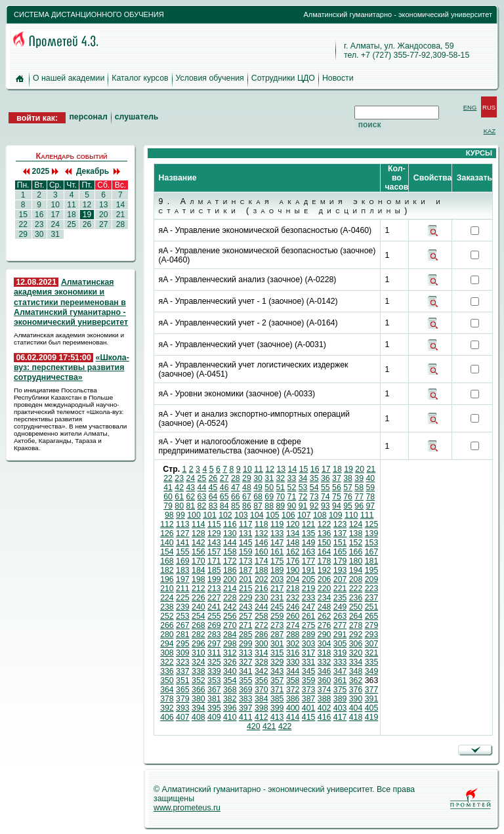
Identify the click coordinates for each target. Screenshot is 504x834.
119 (277, 524)
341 (246, 671)
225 (183, 598)
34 (303, 478)
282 (199, 635)
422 (285, 726)
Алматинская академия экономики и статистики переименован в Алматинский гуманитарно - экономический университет (71, 302)
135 (309, 533)
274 (293, 625)
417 (340, 717)
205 (309, 579)
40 (370, 478)
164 (325, 552)
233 (309, 598)
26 (87, 224)
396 (230, 708)
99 (180, 515)
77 (359, 497)
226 (199, 598)
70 (280, 497)
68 (258, 497)
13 (104, 205)
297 (214, 644)
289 (309, 635)
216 (262, 589)
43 (190, 488)
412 (262, 717)
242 (230, 607)
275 (309, 625)
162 (293, 552)
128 (199, 533)
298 (230, 644)
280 (167, 635)
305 (340, 644)
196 (167, 579)
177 (309, 561)
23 (39, 224)
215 (246, 589)
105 (273, 515)
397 (246, 708)
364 (167, 690)
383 (246, 699)
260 (293, 616)
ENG (470, 107)
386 (293, 699)
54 (314, 488)
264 (356, 616)
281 (183, 635)
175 (277, 561)
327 (246, 662)
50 (269, 488)
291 (340, 635)
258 (262, 616)
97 (370, 506)
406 (167, 717)
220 (325, 589)
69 (269, 497)
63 (202, 497)
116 (230, 524)
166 (356, 552)
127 (183, 533)
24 (55, 224)
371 (277, 690)
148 (293, 543)
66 (236, 497)
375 (340, 690)
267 (183, 625)
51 (280, 488)
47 (236, 488)
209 (372, 579)
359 (309, 680)
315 (277, 653)
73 (314, 497)
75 (337, 497)
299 (246, 644)
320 (356, 653)
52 (292, 488)
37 (337, 478)
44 (202, 488)
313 (246, 653)
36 (325, 478)
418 (356, 717)
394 (199, 708)
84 (224, 506)
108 (320, 515)
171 (214, 561)
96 (359, 506)
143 (214, 543)
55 (325, 488)
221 (340, 589)
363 (372, 680)
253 (183, 616)
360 (325, 680)
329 (277, 662)
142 (199, 543)
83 (213, 506)
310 (199, 653)
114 (199, 524)
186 (230, 570)
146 (262, 543)
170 (199, 561)
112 (167, 524)
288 (293, 635)
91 (303, 506)
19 (87, 215)
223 (372, 589)
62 (190, 497)
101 (210, 515)
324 (199, 662)
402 (325, 708)
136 (325, 533)
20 (104, 215)
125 (372, 524)
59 (370, 488)
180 (356, 561)
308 (167, 653)
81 (190, 506)
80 (179, 506)
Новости (338, 78)
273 (277, 625)
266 (167, 625)
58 (359, 488)
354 (230, 680)
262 (325, 616)
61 (179, 497)
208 (356, 579)
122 (325, 524)
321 (372, 653)
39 (359, 478)
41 (168, 488)
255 (214, 616)
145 (246, 543)
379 (183, 699)
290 (325, 635)
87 (258, 506)
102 (225, 515)
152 (356, 543)
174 (262, 561)
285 (246, 635)
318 (325, 653)
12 (87, 205)
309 (183, 653)
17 (55, 215)
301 (277, 644)
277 (340, 625)
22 (23, 224)
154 (167, 552)
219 (309, 589)
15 (23, 215)
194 (356, 570)
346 (325, 671)
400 (293, 708)
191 (309, 570)
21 (120, 215)
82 (202, 506)
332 (325, 662)
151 (340, 543)
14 (120, 205)
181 (372, 561)
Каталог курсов (140, 78)
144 (230, 543)
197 (183, 579)
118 (262, 524)
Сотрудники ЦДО (283, 78)
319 (340, 653)
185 (214, 570)
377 (372, 690)
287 (277, 635)
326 (230, 662)
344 (293, 671)
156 (199, 552)
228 (230, 598)
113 (183, 524)
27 (104, 224)
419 (372, 717)
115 (214, 524)
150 (325, 543)
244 (262, 607)
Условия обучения (210, 78)
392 (167, 708)
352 (199, 680)
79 (168, 506)
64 (213, 497)
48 (247, 488)
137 (340, 533)
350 (167, 680)
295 (183, 644)
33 (292, 478)
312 (230, 653)
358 (293, 680)
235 (340, 598)
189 (277, 570)
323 (183, 662)
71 (292, 497)
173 (246, 561)
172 (230, 561)
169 (183, 561)
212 (199, 589)
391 (372, 699)
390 (356, 699)
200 (230, 579)
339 (214, 671)
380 (199, 699)
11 (72, 205)
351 (183, 680)
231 (277, 598)
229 (246, 598)
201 (246, 579)
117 (246, 524)
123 (340, 524)
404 (356, 708)
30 (39, 234)
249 (340, 607)
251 (372, 607)
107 (304, 515)
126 (167, 533)
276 (325, 625)
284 (230, 635)
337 (183, 671)
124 (356, 524)
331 (309, 662)
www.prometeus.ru (187, 808)
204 (293, 579)
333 (340, 662)
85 (236, 506)
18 (72, 215)
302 (293, 644)
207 (340, 579)
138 (356, 533)
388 (325, 699)
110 (351, 515)
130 (230, 533)
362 (356, 680)
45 (213, 488)
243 (246, 607)
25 (72, 224)
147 (277, 543)
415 (309, 717)
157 (214, 552)
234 (325, 598)
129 (214, 533)
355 (246, 680)
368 (230, 690)
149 (309, 543)
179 (340, 561)
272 (262, 625)
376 (356, 690)
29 (23, 234)
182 (167, 570)
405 (372, 708)
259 (277, 616)
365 (183, 690)
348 (356, 671)
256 (230, 616)
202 (262, 579)
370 (262, 690)
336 (167, 671)
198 (199, 579)
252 (167, 616)
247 (309, 607)
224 (167, 598)
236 (356, 598)
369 (246, 690)
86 (247, 506)
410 (230, 717)
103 (241, 515)
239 (183, 607)
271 (246, 625)
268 (199, 625)
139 (372, 533)
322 (167, 662)
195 (372, 570)
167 (372, 552)
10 (55, 205)
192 (325, 570)
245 (277, 607)
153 (372, 543)
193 (340, 570)
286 (262, 635)
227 (214, 598)
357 (277, 680)
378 (167, 699)
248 (325, 607)
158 (230, 552)
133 (277, 533)
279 (372, 625)
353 (214, 680)
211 (183, 589)
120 (293, 524)
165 (340, 552)
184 (199, 570)
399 (277, 708)
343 (277, 671)
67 (247, 497)
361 (340, 680)
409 (214, 717)
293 (372, 635)
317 (309, 653)
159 (246, 552)
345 (309, 671)
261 (309, 616)
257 (246, 616)
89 (280, 506)
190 (293, 570)
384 (262, 699)
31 (55, 234)
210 (167, 589)
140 (167, 543)
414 (293, 717)
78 (370, 497)
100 (194, 515)
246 (293, 607)
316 (293, 653)
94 (337, 506)
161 (277, 552)
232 (293, 598)
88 (269, 506)
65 (224, 497)
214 (230, 589)
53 (303, 488)
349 (372, 671)
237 (372, 598)
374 (325, 690)
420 (254, 726)
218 (293, 589)
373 (309, 690)
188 (262, 570)
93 (325, 506)
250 (356, 607)
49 (258, 488)
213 (214, 589)
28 (120, 224)
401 (309, 708)
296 (199, 644)
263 (340, 616)
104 (257, 515)
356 (262, 680)
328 (262, 662)
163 (309, 552)
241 (214, 607)
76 (348, 497)
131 (246, 533)
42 (179, 488)
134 (293, 533)
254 (199, 616)
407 (183, 717)
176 (293, 561)
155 (183, 552)
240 (199, 607)
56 (337, 488)
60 (168, 497)
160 (262, 552)
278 (356, 625)
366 (199, 690)
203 (277, 579)
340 (230, 671)
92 (314, 506)
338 (199, 671)
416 (325, 717)
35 (314, 478)
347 (340, 671)
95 (348, 506)
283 (214, 635)
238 (167, 607)
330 (293, 662)
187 (246, 570)
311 (214, 653)
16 (39, 215)
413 (277, 717)
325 (214, 662)
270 (230, 625)
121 (309, 524)
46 (224, 488)
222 (356, 589)
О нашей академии (69, 78)
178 (325, 561)
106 (288, 515)
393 (183, 708)
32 (280, 478)
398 (262, 708)
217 (277, 589)
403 (340, 708)
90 (292, 506)
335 (372, 662)
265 (372, 616)
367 (214, 690)
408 (199, 717)
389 (340, 699)
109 (336, 515)
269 (214, 625)
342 (262, 671)
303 (309, 644)
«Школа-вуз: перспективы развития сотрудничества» (72, 367)
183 (183, 570)
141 (183, 543)
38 (348, 478)
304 (325, 644)
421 (269, 726)
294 (167, 644)
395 (214, 708)
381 (214, 699)
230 (262, 598)
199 (214, 579)
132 (262, 533)
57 (348, 488)
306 (356, 644)
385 (277, 699)
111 (367, 515)
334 (356, 662)
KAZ (490, 131)
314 (262, 653)
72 (303, 497)
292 (356, 635)
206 (325, 579)
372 (293, 690)
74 (325, 497)
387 (309, 699)
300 (262, 644)
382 (230, 699)
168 (167, 561)
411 (246, 717)
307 (372, 644)
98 (169, 515)
